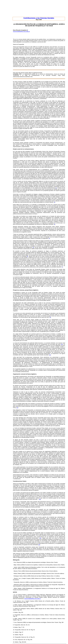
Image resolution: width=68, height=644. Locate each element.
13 (40, 499)
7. (14, 622)
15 (39, 545)
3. (14, 609)
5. (14, 615)
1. (14, 601)
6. (14, 619)
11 (50, 355)
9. (14, 627)
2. (14, 605)
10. (14, 630)
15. (14, 642)
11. (14, 632)
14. (14, 640)
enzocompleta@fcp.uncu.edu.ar (21, 31)
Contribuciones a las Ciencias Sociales (39, 18)
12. (14, 635)
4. (14, 612)
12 (17, 408)
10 (62, 344)
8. (14, 625)
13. (14, 637)
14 (40, 538)
